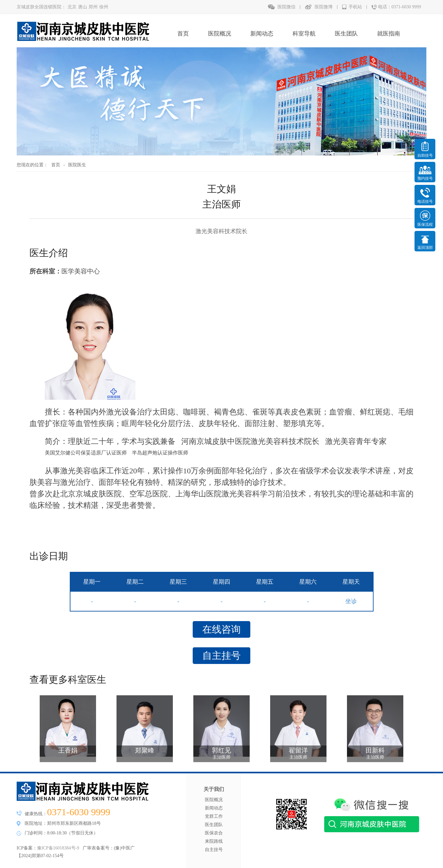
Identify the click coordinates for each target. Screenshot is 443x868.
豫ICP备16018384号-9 (58, 848)
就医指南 (389, 34)
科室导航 (304, 34)
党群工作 (214, 816)
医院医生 (77, 165)
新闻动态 (262, 34)
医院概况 (220, 34)
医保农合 (214, 833)
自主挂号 (221, 655)
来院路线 (214, 841)
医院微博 (324, 7)
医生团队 (346, 34)
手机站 (355, 7)
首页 (183, 34)
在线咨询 (221, 629)
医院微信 (286, 7)
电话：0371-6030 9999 (399, 7)
